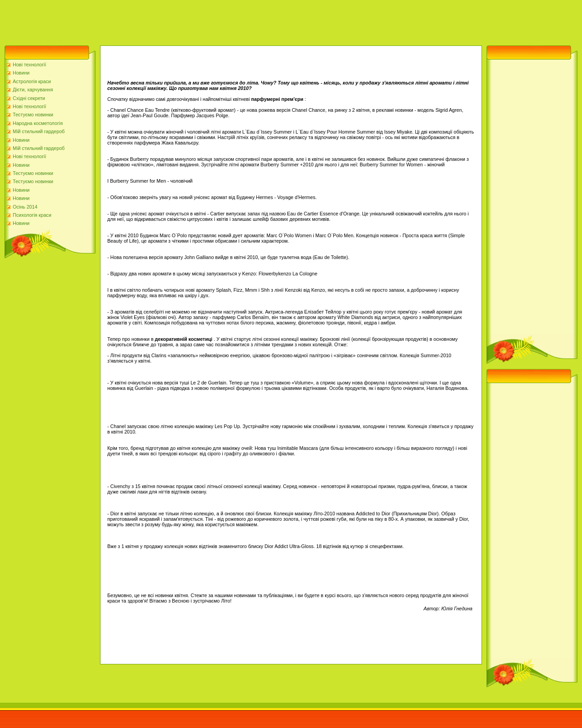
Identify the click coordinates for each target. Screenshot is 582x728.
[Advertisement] (166, 20)
